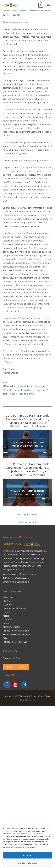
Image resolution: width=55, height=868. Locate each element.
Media (6, 616)
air (10, 394)
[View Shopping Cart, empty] (40, 5)
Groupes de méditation (14, 608)
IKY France (8, 601)
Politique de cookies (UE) (15, 642)
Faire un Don (16, 667)
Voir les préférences (28, 863)
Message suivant (28, 522)
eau (15, 394)
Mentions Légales (12, 627)
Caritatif (7, 620)
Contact (7, 623)
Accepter (27, 855)
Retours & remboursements (17, 634)
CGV (5, 638)
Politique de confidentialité (16, 631)
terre (31, 394)
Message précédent (28, 515)
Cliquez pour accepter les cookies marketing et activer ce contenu (28, 444)
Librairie (7, 612)
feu (22, 394)
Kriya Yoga (8, 597)
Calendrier (8, 605)
